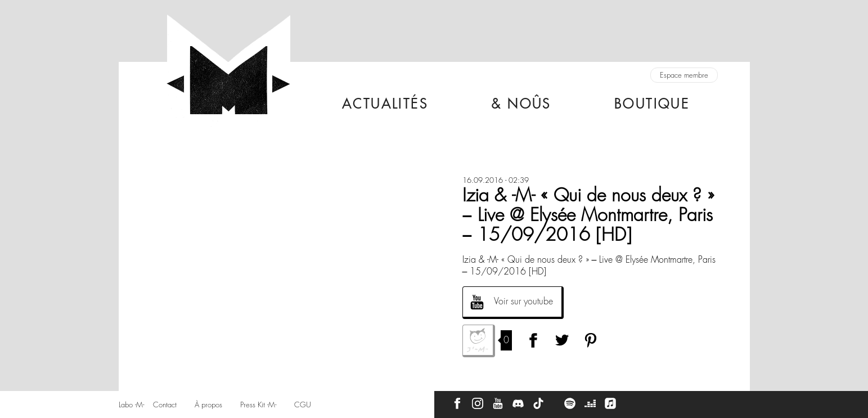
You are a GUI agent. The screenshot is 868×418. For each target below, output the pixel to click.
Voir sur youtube (523, 301)
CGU (303, 405)
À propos (208, 405)
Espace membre (684, 75)
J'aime (479, 341)
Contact (165, 405)
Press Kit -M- (258, 405)
